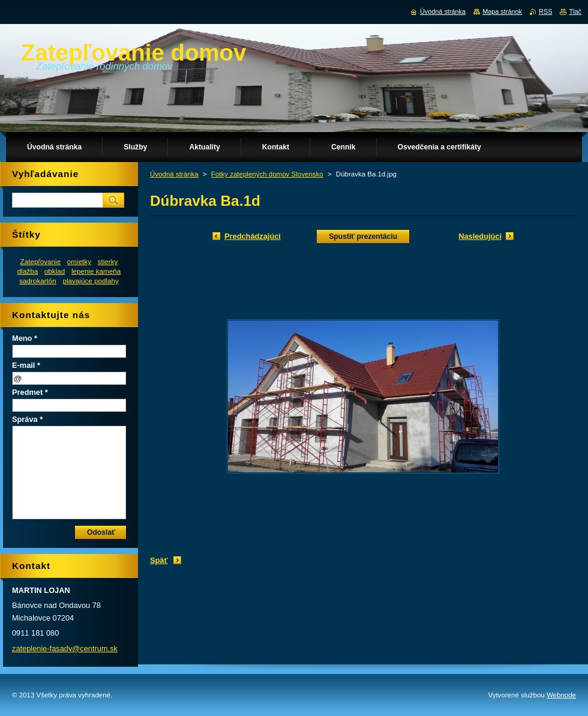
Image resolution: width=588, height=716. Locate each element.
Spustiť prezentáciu (363, 236)
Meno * (25, 338)
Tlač (575, 11)
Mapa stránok (502, 11)
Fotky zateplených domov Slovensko (267, 174)
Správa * (27, 419)
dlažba (28, 271)
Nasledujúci (480, 236)
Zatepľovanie (41, 261)
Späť (159, 560)
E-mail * (26, 365)
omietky (79, 261)
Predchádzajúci (253, 236)
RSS (545, 11)
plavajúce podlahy (90, 281)
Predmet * (30, 392)
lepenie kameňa (96, 271)
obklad (55, 271)
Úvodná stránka (174, 174)
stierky (108, 261)
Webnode (561, 695)
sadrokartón (38, 281)
